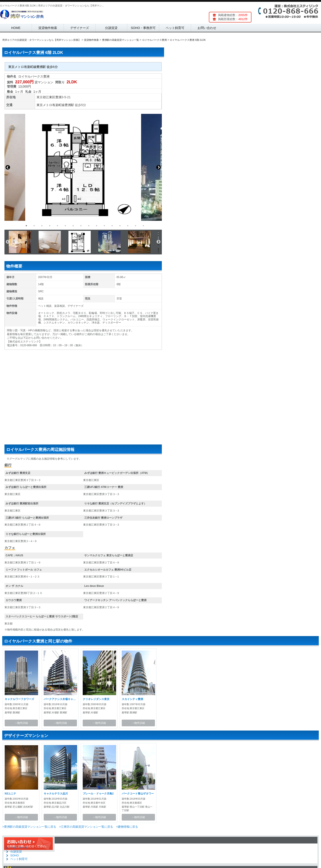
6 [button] (65, 226)
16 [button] (143, 226)
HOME (16, 28)
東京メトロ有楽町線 (51, 105)
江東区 (51, 97)
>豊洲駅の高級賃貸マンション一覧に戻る (29, 827)
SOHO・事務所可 (143, 28)
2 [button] (34, 226)
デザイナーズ (80, 28)
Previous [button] (8, 167)
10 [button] (97, 226)
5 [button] (58, 226)
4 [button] (50, 226)
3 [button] (42, 226)
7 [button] (73, 226)
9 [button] (89, 226)
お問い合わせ (207, 28)
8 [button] (81, 226)
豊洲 (58, 97)
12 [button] (112, 226)
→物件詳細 (21, 723)
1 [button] (26, 226)
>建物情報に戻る (127, 827)
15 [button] (136, 226)
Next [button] (158, 167)
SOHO (14, 855)
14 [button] (128, 226)
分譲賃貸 (111, 28)
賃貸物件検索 (48, 28)
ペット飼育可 (175, 28)
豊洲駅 (69, 105)
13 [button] (120, 226)
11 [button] (104, 226)
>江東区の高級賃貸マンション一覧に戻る (86, 827)
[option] (83, 167)
